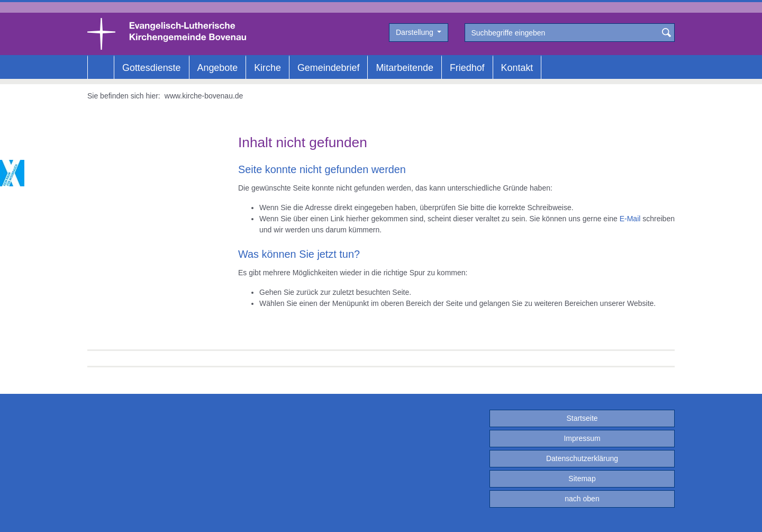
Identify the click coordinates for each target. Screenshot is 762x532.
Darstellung (416, 32)
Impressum (582, 438)
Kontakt (517, 68)
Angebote (218, 68)
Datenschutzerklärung (582, 458)
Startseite (582, 418)
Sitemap (582, 479)
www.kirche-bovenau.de (204, 96)
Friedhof (467, 68)
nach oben (582, 499)
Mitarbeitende (405, 68)
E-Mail (630, 219)
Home (101, 68)
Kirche (267, 68)
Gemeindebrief (328, 68)
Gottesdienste (152, 68)
